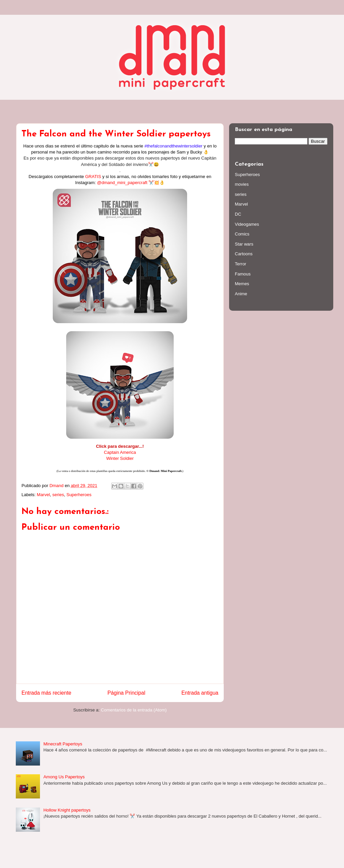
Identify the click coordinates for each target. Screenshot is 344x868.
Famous (243, 274)
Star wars (244, 244)
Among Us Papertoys (64, 777)
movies (242, 184)
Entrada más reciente (46, 693)
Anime (241, 294)
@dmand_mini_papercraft (122, 183)
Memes (242, 284)
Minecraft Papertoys (63, 744)
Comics (242, 234)
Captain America (120, 452)
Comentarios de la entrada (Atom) (134, 710)
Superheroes (79, 495)
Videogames (247, 224)
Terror (241, 264)
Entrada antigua (200, 693)
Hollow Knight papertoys (67, 810)
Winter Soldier (120, 458)
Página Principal (126, 693)
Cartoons (244, 254)
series (58, 495)
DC (238, 214)
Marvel (44, 495)
